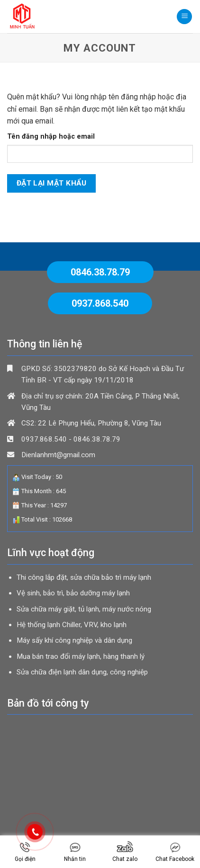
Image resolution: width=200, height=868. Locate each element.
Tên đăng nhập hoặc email (51, 137)
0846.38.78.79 (100, 272)
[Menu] (184, 17)
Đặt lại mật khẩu (51, 183)
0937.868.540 (100, 303)
